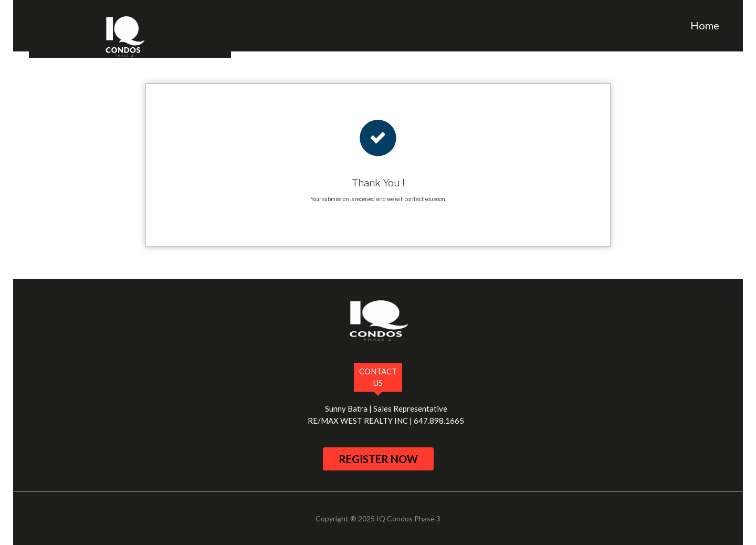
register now (378, 459)
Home (705, 25)
